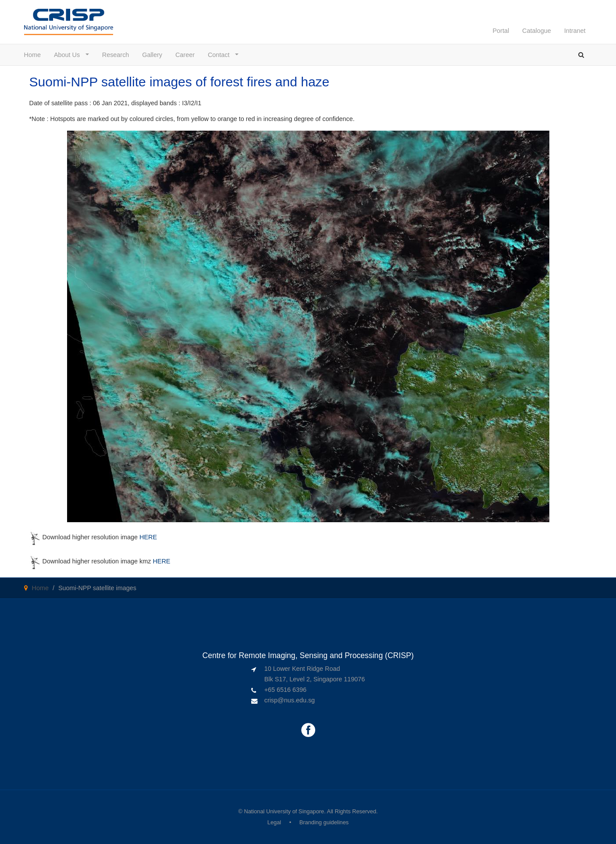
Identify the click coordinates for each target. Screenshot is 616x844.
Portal (501, 31)
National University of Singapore (284, 811)
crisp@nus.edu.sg (290, 700)
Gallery (152, 55)
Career (185, 55)
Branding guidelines (324, 822)
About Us (69, 55)
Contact (221, 55)
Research (116, 55)
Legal (274, 822)
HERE (148, 537)
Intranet (575, 31)
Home (32, 55)
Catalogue (537, 31)
